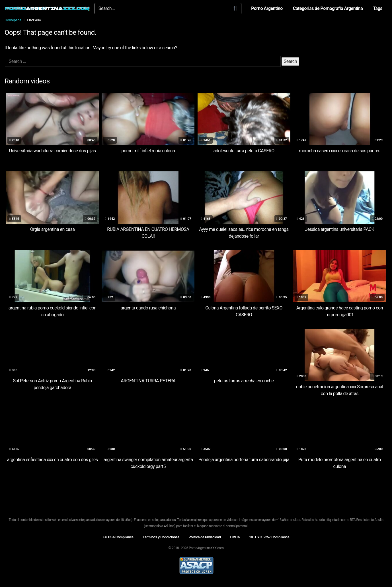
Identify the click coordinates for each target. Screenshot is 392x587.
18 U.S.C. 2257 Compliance (269, 537)
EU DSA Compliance (118, 537)
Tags (378, 8)
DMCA (235, 537)
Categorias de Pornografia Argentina (328, 8)
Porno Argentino (267, 8)
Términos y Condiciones (161, 537)
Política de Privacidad (205, 537)
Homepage (13, 20)
